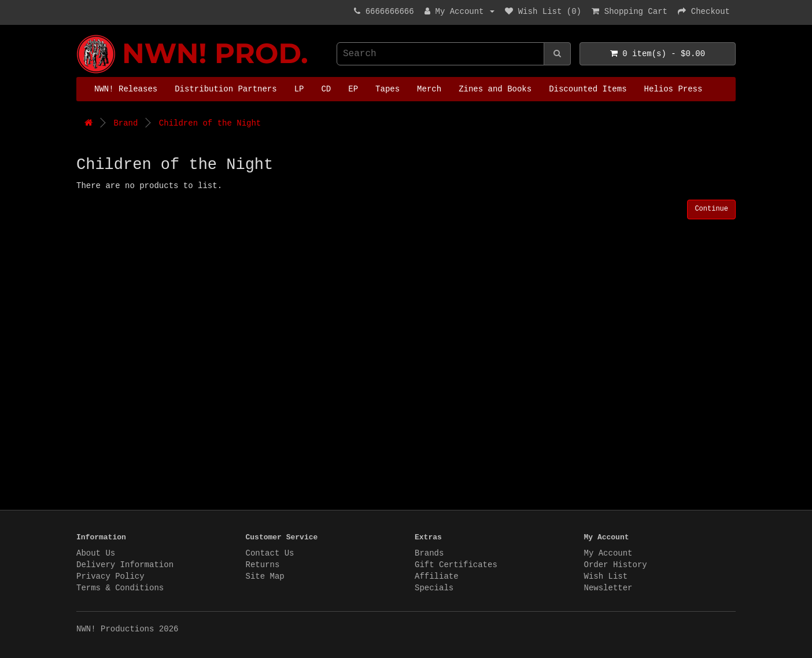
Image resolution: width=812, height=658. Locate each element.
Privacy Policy (110, 576)
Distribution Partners (226, 89)
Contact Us (270, 553)
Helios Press (673, 89)
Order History (616, 565)
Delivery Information (125, 565)
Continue (711, 209)
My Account (608, 553)
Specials (434, 588)
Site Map (265, 576)
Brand (126, 123)
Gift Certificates (456, 565)
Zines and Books (495, 89)
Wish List (606, 576)
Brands (429, 553)
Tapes (387, 89)
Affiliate (437, 576)
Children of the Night (210, 123)
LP (299, 89)
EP (353, 89)
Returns (263, 565)
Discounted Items (588, 89)
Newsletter (608, 588)
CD (326, 89)
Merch (429, 89)
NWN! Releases (126, 89)
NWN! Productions (79, 35)
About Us (96, 553)
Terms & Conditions (120, 588)
